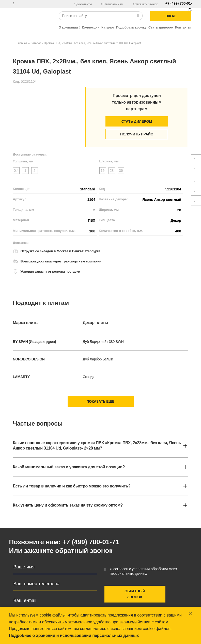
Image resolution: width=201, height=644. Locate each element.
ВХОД (170, 16)
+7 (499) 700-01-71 (91, 542)
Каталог (108, 27)
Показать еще (101, 401)
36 (121, 171)
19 (103, 171)
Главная (22, 43)
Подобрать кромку (131, 27)
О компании (69, 27)
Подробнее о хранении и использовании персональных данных (74, 635)
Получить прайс (137, 134)
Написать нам (113, 4)
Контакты (183, 27)
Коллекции (91, 27)
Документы (83, 4)
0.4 (16, 171)
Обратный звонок (135, 594)
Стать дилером (161, 27)
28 (112, 171)
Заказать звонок (145, 4)
